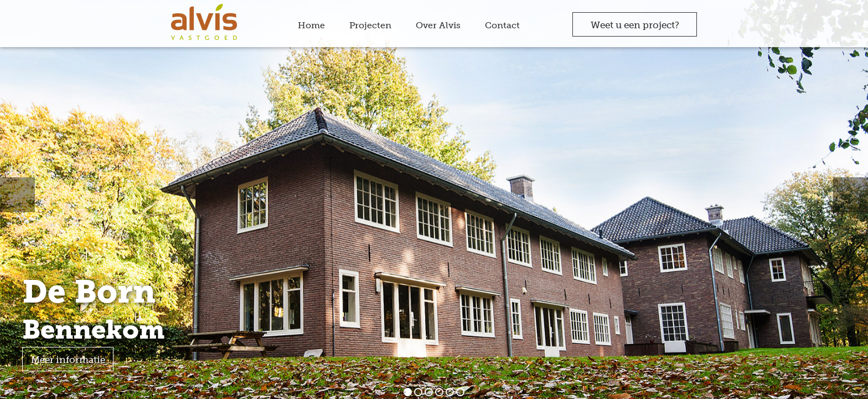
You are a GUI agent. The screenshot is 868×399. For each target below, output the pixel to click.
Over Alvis (438, 25)
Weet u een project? (635, 25)
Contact (502, 25)
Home (311, 25)
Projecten (370, 25)
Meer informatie (68, 360)
